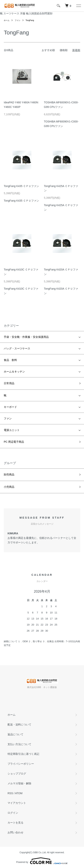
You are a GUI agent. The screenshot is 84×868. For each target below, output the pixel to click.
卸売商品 (9, 475)
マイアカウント (17, 803)
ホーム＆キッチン (14, 372)
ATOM (19, 793)
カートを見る (15, 823)
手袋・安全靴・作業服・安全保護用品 (26, 337)
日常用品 (9, 383)
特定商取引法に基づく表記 (23, 754)
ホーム (7, 20)
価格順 (64, 50)
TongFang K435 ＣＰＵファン (21, 186)
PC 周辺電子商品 (14, 442)
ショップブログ (17, 774)
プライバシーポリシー (21, 764)
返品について (15, 734)
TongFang (30, 20)
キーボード (10, 407)
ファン (18, 20)
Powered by (42, 861)
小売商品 (9, 487)
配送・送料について (19, 725)
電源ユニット (12, 430)
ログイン (13, 813)
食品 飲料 (10, 360)
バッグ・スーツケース (17, 348)
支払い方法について (19, 744)
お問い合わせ (15, 832)
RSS (10, 793)
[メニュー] (78, 6)
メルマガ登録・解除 (19, 783)
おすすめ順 (48, 50)
